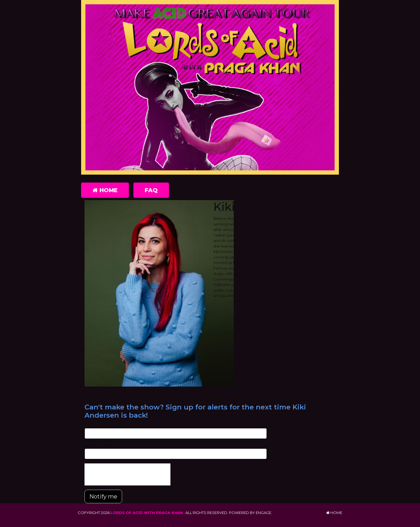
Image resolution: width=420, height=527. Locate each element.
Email (89, 425)
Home (105, 190)
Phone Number (99, 446)
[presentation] (127, 474)
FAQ (151, 190)
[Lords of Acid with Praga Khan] (210, 87)
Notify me (103, 496)
